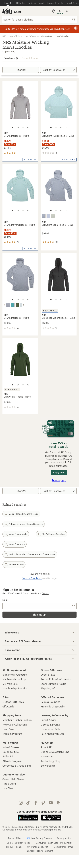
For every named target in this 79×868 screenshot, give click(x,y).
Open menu (74, 11)
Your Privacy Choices (39, 838)
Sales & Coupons (50, 702)
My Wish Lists (10, 683)
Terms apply (59, 480)
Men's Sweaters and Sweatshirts (40, 36)
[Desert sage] (53, 216)
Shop (18, 12)
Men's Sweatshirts (16, 534)
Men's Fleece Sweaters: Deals (21, 514)
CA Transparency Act (38, 846)
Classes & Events (50, 724)
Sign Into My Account (15, 674)
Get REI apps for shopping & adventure (39, 811)
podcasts (58, 802)
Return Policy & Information (56, 679)
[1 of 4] (12, 127)
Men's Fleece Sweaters (51, 534)
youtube (51, 802)
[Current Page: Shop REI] (8, 3)
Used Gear (8, 729)
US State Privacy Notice (19, 842)
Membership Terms (63, 846)
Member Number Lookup (17, 720)
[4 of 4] (28, 127)
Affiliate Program (12, 761)
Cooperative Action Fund (55, 751)
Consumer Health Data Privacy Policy (54, 842)
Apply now (59, 472)
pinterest (43, 802)
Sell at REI (8, 756)
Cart (67, 11)
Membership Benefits (15, 688)
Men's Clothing (16, 36)
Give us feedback (32, 578)
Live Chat (8, 788)
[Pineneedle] (15, 305)
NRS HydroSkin (14, 564)
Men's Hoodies (63, 36)
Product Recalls (14, 846)
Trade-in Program (12, 733)
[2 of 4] (18, 127)
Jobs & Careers (11, 747)
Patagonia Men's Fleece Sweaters (24, 524)
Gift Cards (8, 706)
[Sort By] (58, 70)
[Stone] (44, 216)
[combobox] (39, 19)
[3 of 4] (23, 127)
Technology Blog (50, 761)
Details (45, 593)
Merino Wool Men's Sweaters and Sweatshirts (30, 554)
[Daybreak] (48, 216)
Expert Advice (30, 58)
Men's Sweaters (15, 544)
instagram (21, 802)
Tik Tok (28, 802)
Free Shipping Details (53, 706)
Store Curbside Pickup (54, 683)
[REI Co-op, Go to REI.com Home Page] (7, 11)
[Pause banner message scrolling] (76, 28)
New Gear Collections (15, 724)
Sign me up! (39, 614)
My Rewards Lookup (14, 679)
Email (5, 600)
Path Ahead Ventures (53, 733)
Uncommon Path (50, 729)
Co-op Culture (11, 751)
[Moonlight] (19, 305)
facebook (36, 802)
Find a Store (9, 783)
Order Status (48, 674)
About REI (47, 747)
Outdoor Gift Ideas (13, 702)
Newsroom (47, 756)
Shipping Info (49, 688)
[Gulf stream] (10, 305)
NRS (4, 36)
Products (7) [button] (11, 58)
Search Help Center (14, 779)
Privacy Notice (64, 838)
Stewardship (48, 765)
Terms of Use (15, 838)
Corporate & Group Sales (17, 765)
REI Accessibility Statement (39, 850)
